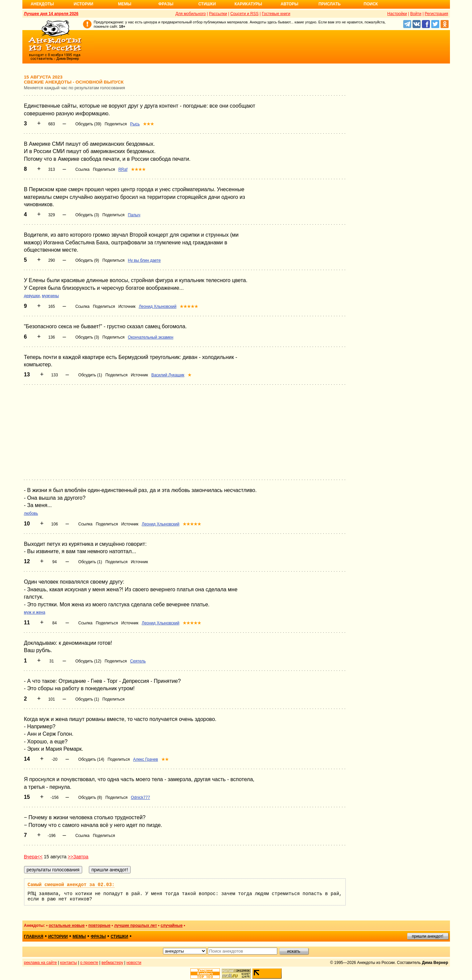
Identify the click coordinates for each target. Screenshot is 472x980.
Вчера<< (33, 857)
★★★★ (138, 169)
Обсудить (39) (88, 124)
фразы (98, 937)
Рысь (135, 124)
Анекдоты (42, 4)
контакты (68, 963)
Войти (416, 14)
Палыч (134, 215)
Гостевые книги (276, 14)
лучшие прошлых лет (136, 926)
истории (58, 937)
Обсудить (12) (88, 661)
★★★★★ (189, 307)
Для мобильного (191, 14)
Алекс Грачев (145, 759)
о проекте (89, 963)
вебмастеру (112, 963)
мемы (79, 937)
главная (34, 937)
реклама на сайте (41, 963)
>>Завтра (78, 857)
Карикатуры (248, 4)
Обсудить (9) (87, 260)
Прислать (330, 4)
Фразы (166, 4)
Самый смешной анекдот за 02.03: (71, 885)
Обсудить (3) (87, 215)
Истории (84, 4)
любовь (31, 513)
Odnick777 (140, 798)
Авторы (289, 4)
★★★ (148, 124)
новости (134, 963)
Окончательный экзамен (151, 337)
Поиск (371, 4)
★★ (165, 759)
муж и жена (35, 612)
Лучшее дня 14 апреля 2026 (51, 14)
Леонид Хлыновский (158, 307)
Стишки (207, 4)
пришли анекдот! (428, 936)
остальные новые (67, 926)
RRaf (123, 169)
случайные (172, 926)
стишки (119, 937)
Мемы (125, 4)
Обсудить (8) (90, 798)
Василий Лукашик (168, 375)
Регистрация (436, 14)
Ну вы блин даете (144, 260)
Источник (127, 307)
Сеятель (138, 661)
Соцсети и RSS (244, 14)
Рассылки (218, 14)
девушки (32, 296)
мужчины (51, 296)
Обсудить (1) (90, 375)
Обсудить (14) (91, 759)
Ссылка (82, 169)
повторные (99, 926)
